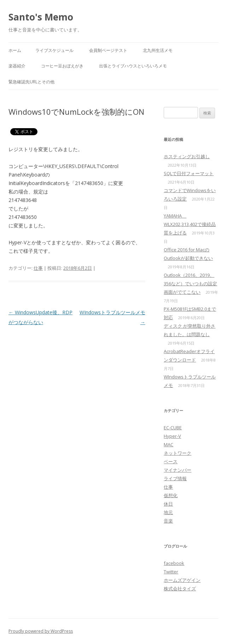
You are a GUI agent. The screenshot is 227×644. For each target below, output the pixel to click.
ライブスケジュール (54, 50)
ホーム (15, 50)
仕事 (38, 268)
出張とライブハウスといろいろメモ (133, 66)
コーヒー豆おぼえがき (62, 66)
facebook (174, 563)
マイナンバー (177, 470)
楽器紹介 (17, 66)
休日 (168, 504)
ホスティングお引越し (187, 156)
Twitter (171, 572)
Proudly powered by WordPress (41, 631)
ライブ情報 (175, 478)
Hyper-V (172, 436)
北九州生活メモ (158, 50)
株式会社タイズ (180, 589)
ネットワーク (177, 453)
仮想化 (171, 495)
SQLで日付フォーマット (189, 173)
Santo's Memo (41, 17)
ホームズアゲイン (182, 580)
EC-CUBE (173, 428)
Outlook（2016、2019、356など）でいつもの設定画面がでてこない (190, 284)
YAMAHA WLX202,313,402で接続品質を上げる (190, 224)
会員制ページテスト (108, 50)
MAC (168, 445)
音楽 (168, 521)
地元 (168, 512)
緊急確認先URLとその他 (31, 82)
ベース (171, 461)
